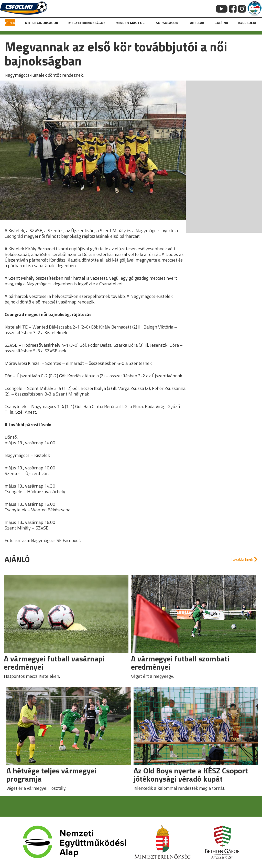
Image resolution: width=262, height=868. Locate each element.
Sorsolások (167, 23)
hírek (10, 23)
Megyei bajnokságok (87, 23)
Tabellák (196, 23)
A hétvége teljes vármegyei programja (51, 775)
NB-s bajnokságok (42, 23)
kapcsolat (248, 23)
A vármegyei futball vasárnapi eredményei (54, 663)
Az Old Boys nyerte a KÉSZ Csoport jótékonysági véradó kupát (191, 775)
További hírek (242, 559)
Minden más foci (131, 23)
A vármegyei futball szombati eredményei (180, 663)
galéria (221, 23)
